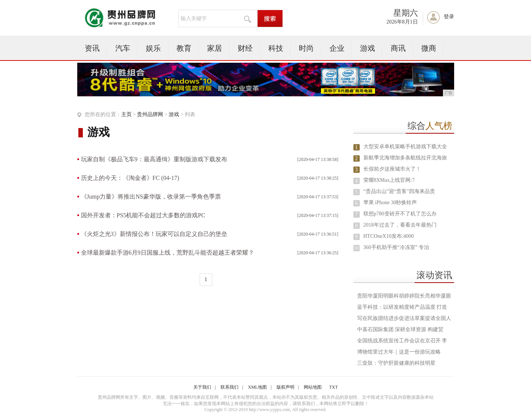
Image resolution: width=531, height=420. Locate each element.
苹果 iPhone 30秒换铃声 (390, 203)
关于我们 (202, 387)
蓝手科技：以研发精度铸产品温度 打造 (402, 307)
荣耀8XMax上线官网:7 (389, 180)
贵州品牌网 (150, 114)
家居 (215, 48)
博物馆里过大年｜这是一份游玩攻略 (399, 352)
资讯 (92, 48)
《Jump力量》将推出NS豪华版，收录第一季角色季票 (151, 197)
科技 (276, 48)
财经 (245, 48)
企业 (337, 48)
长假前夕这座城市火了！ (392, 169)
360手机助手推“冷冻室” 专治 (396, 247)
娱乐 (153, 48)
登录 (449, 17)
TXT (333, 387)
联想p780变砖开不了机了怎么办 (400, 214)
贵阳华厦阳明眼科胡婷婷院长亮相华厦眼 (404, 296)
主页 (126, 114)
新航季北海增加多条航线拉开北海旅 (405, 158)
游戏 (368, 48)
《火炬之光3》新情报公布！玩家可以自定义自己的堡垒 (154, 234)
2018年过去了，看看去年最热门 (400, 225)
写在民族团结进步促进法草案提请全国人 (404, 318)
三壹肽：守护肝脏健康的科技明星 (396, 363)
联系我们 (229, 387)
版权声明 (285, 387)
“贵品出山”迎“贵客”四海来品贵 (399, 191)
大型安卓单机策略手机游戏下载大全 (405, 147)
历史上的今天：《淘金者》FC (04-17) (130, 178)
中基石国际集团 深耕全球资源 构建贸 (400, 329)
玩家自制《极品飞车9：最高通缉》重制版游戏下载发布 (154, 159)
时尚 (306, 48)
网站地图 (313, 387)
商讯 (398, 48)
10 (356, 248)
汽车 (123, 48)
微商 (429, 48)
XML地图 (258, 387)
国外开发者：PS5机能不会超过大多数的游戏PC (143, 215)
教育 (184, 48)
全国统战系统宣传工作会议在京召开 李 (402, 341)
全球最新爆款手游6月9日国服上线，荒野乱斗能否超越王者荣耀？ (168, 253)
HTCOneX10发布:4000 (389, 236)
